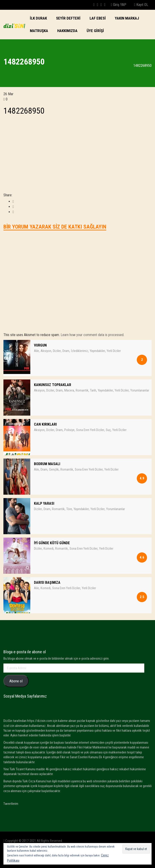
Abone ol (16, 681)
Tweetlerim (11, 804)
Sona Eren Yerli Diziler (90, 430)
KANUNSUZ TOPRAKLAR (53, 385)
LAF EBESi (98, 18)
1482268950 (24, 111)
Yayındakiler (97, 351)
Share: (8, 195)
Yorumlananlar (140, 390)
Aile (36, 351)
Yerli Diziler (114, 351)
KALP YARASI (44, 503)
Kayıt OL (141, 5)
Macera (69, 390)
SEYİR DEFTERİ (68, 18)
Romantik (82, 390)
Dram (66, 351)
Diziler (57, 351)
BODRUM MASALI (47, 464)
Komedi (49, 549)
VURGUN (40, 345)
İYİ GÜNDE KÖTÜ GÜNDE (52, 543)
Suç (108, 430)
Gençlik (54, 469)
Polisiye (69, 430)
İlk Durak (38, 18)
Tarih (93, 390)
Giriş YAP (119, 5)
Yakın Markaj (127, 18)
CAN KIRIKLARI (45, 424)
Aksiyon (46, 351)
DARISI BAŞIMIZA (47, 582)
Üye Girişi (95, 31)
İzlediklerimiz (80, 351)
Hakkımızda (67, 31)
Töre (69, 509)
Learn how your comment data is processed (92, 335)
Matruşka (39, 31)
